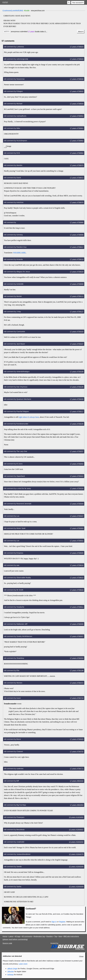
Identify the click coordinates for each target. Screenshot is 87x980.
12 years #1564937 (76, 830)
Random (50, 936)
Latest (11, 936)
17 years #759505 (77, 553)
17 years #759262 (77, 464)
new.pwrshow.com (38, 10)
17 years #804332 (77, 781)
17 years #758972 (77, 178)
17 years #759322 (77, 476)
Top (56, 936)
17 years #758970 (77, 165)
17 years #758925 (77, 47)
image (9, 146)
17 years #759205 (77, 399)
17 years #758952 (77, 116)
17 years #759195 (77, 387)
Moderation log (39, 936)
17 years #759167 (77, 344)
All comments (27, 936)
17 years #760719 (77, 698)
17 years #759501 (77, 541)
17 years (31, 31)
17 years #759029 (77, 272)
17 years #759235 (77, 424)
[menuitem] (78, 3)
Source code (7, 943)
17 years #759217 (77, 411)
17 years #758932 (77, 91)
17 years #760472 (77, 683)
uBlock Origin (12, 969)
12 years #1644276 (76, 854)
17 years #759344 (77, 504)
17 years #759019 (77, 259)
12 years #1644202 (76, 842)
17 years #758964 (77, 153)
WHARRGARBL (20, 253)
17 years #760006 (77, 624)
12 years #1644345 (76, 866)
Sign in (54, 922)
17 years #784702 (77, 751)
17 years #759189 (77, 372)
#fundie (27, 10)
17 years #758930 (77, 79)
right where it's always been (29, 417)
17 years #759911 (77, 607)
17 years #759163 (77, 332)
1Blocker (11, 971)
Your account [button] (77, 3)
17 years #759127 (77, 312)
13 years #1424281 (76, 817)
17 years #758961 (77, 128)
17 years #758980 (77, 222)
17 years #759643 (77, 590)
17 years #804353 (77, 805)
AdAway (10, 975)
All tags (18, 936)
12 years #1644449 (76, 886)
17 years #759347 (77, 516)
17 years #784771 (77, 769)
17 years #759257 (77, 451)
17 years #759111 (77, 296)
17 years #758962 (77, 141)
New (60, 936)
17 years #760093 (77, 658)
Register (62, 922)
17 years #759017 (77, 247)
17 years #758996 (77, 235)
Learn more (23, 964)
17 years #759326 (77, 488)
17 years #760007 (77, 636)
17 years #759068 (77, 284)
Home (5, 936)
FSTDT (5, 2)
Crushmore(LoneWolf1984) (13, 10)
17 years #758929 (77, 59)
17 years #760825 (77, 739)
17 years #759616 (77, 565)
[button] (69, 3)
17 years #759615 (77, 578)
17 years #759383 (77, 528)
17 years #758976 (77, 202)
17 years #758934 (77, 104)
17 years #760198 (77, 670)
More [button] (80, 31)
